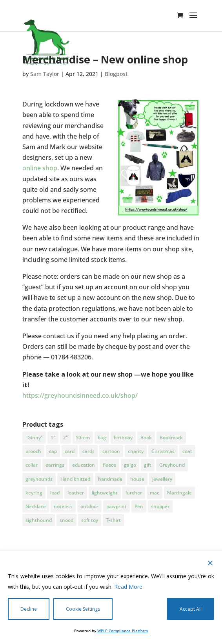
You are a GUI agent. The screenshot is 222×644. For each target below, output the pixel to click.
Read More (128, 587)
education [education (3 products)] (84, 465)
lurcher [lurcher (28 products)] (134, 493)
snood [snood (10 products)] (66, 520)
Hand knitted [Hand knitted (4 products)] (75, 479)
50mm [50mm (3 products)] (83, 437)
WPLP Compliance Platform (123, 631)
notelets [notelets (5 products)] (63, 506)
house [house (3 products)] (137, 479)
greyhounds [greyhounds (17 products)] (39, 479)
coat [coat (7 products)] (187, 451)
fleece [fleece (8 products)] (109, 465)
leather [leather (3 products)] (76, 493)
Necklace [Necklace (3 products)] (36, 506)
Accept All (191, 609)
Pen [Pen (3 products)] (139, 506)
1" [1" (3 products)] (53, 437)
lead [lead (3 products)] (55, 493)
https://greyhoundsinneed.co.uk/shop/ (80, 395)
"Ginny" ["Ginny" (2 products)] (34, 437)
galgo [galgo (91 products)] (130, 465)
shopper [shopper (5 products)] (160, 506)
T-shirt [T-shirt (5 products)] (113, 520)
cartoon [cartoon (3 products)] (111, 451)
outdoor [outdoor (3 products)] (89, 506)
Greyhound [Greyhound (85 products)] (172, 465)
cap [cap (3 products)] (53, 451)
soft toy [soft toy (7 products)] (90, 520)
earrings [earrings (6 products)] (55, 465)
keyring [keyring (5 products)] (34, 493)
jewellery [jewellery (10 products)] (162, 479)
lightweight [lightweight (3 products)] (105, 493)
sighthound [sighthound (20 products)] (39, 520)
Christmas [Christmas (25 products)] (163, 451)
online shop (40, 168)
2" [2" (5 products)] (66, 437)
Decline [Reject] (29, 609)
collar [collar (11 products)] (32, 465)
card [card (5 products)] (70, 451)
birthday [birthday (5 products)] (123, 437)
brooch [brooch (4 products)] (33, 451)
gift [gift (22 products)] (148, 465)
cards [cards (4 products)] (88, 451)
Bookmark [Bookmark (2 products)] (171, 437)
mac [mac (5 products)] (155, 493)
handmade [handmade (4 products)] (110, 479)
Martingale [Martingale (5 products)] (179, 493)
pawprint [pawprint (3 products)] (116, 506)
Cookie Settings (83, 609)
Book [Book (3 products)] (146, 437)
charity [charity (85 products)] (136, 451)
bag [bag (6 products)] (102, 437)
